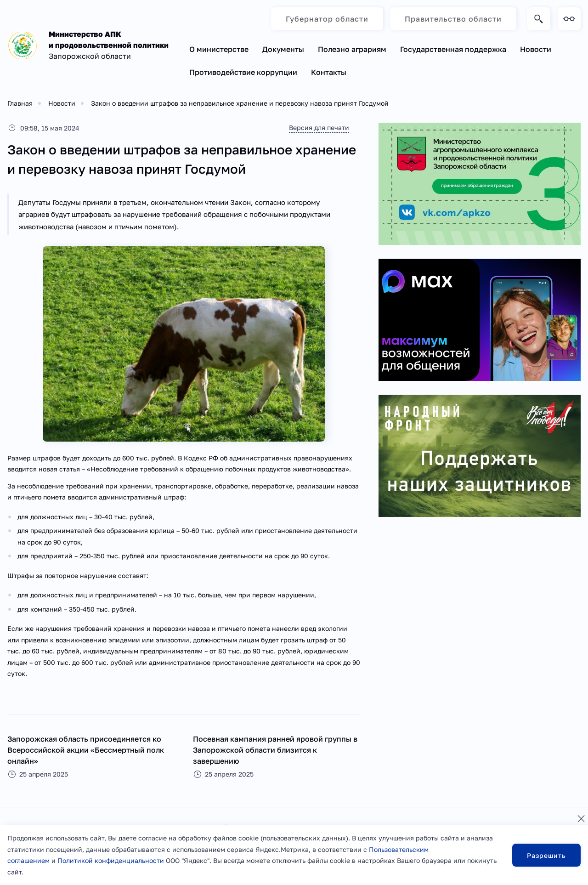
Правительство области (453, 19)
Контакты (329, 72)
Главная (20, 103)
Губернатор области (327, 19)
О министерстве (219, 49)
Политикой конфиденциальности (111, 860)
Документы (283, 49)
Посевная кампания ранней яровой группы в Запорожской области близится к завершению (275, 750)
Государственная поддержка (453, 49)
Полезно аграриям (352, 49)
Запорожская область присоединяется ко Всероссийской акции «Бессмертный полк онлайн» (86, 750)
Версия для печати (319, 128)
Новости (536, 49)
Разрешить (546, 855)
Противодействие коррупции (243, 72)
